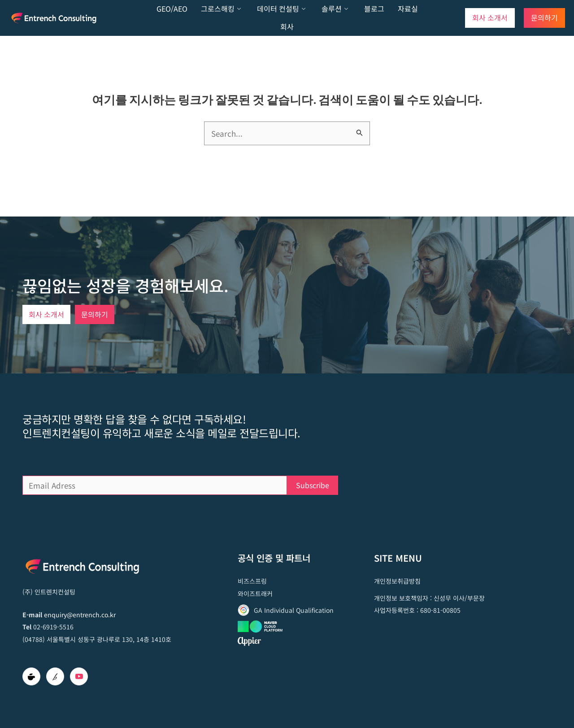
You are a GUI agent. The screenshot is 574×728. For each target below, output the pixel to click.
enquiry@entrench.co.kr (80, 615)
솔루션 (335, 9)
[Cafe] (31, 676)
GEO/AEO (172, 9)
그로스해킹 (221, 9)
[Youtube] (79, 676)
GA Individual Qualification (294, 610)
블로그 (374, 9)
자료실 (408, 9)
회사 (287, 26)
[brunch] (55, 676)
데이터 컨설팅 (281, 9)
